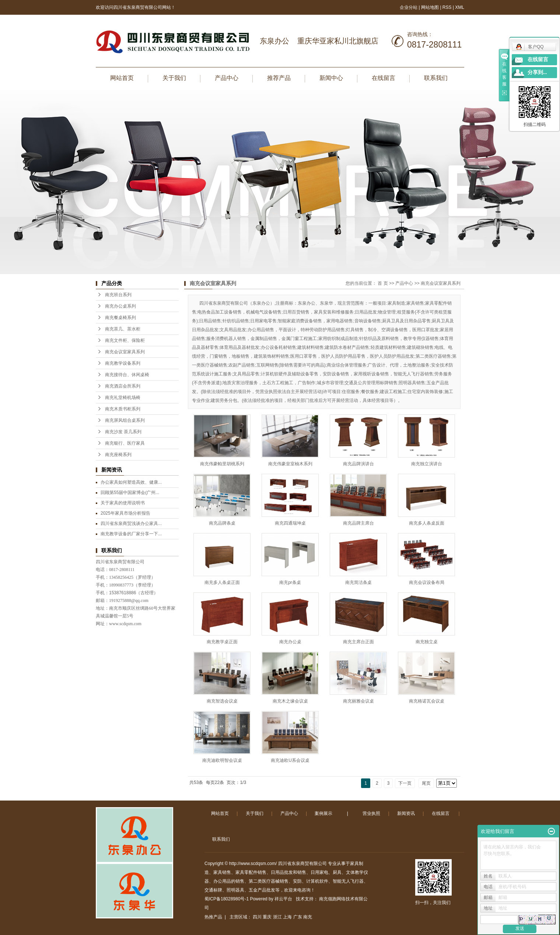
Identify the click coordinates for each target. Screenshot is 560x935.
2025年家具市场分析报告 (125, 513)
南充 (308, 917)
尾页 (426, 783)
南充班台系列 (118, 295)
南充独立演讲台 (427, 464)
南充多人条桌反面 (427, 523)
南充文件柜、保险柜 (125, 340)
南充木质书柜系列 (123, 409)
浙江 (277, 917)
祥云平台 (283, 899)
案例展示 (323, 813)
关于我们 (174, 78)
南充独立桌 (427, 642)
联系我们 (436, 78)
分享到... (537, 72)
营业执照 (371, 813)
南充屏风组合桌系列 (125, 420)
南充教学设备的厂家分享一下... (131, 534)
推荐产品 (279, 78)
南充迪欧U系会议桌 (290, 760)
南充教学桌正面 (222, 642)
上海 (287, 917)
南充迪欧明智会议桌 (222, 760)
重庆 (267, 917)
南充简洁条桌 (358, 582)
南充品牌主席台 (358, 523)
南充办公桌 (290, 642)
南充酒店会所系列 (123, 386)
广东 (298, 917)
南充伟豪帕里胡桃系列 (222, 464)
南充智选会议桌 (222, 701)
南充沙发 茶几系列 (123, 432)
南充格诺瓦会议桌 (427, 701)
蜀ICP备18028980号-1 (227, 899)
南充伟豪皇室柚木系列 (290, 464)
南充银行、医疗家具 (125, 443)
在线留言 (384, 78)
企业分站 (409, 7)
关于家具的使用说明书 (123, 503)
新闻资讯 (406, 813)
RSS (447, 7)
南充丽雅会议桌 (358, 701)
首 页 (383, 283)
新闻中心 (331, 78)
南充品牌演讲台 (358, 464)
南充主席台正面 (358, 642)
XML (460, 7)
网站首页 (122, 78)
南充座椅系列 (118, 455)
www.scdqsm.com (125, 624)
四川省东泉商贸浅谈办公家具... (131, 523)
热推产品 (213, 917)
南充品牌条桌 (222, 523)
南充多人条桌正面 (222, 582)
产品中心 (227, 78)
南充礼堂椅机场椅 (123, 398)
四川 (257, 917)
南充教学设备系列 (123, 363)
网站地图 (430, 7)
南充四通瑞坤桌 (290, 523)
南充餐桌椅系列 (120, 318)
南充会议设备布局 (427, 582)
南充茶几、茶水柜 (123, 329)
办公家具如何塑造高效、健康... (131, 482)
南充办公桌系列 (120, 306)
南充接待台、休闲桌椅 (127, 375)
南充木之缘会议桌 (290, 701)
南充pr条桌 (290, 582)
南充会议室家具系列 (125, 352)
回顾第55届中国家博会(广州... (130, 493)
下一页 (405, 783)
